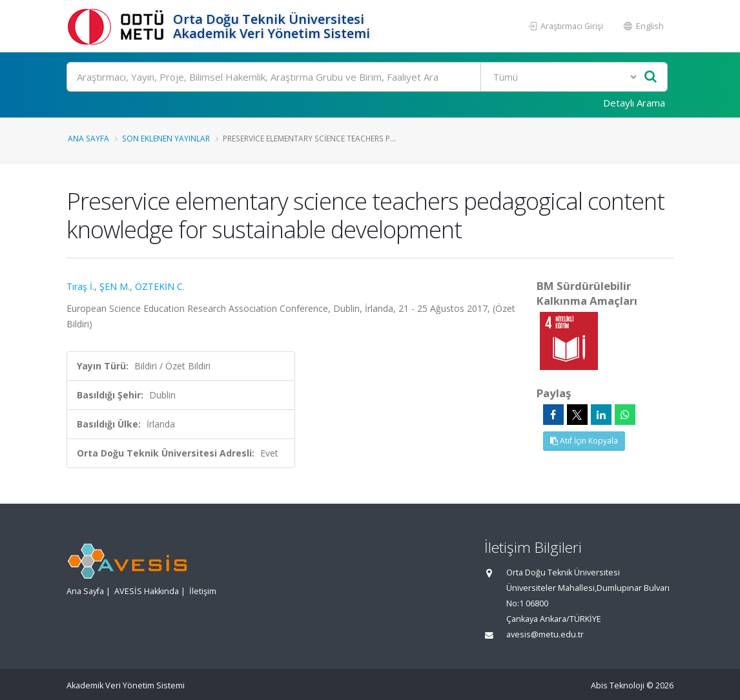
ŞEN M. (115, 286)
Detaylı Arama (634, 103)
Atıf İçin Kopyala (584, 441)
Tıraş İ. (80, 286)
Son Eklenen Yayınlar (166, 138)
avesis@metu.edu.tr (545, 634)
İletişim (203, 591)
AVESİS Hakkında (147, 591)
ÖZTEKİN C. (160, 286)
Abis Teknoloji (618, 685)
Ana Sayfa (88, 138)
